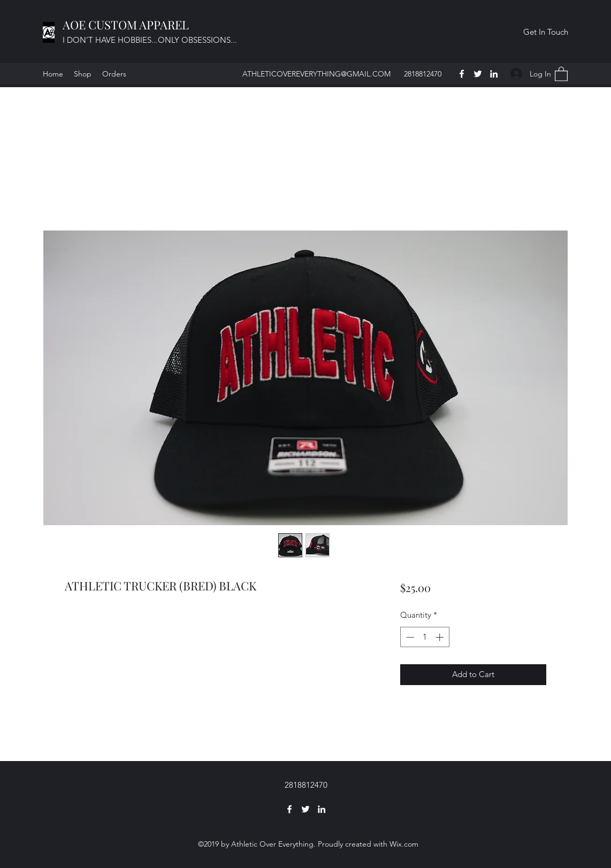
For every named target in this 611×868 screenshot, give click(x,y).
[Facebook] (462, 74)
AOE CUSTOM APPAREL (127, 25)
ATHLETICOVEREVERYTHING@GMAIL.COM (316, 74)
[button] (545, 32)
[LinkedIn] (494, 74)
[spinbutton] (425, 637)
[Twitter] (478, 74)
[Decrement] (409, 637)
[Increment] (441, 637)
